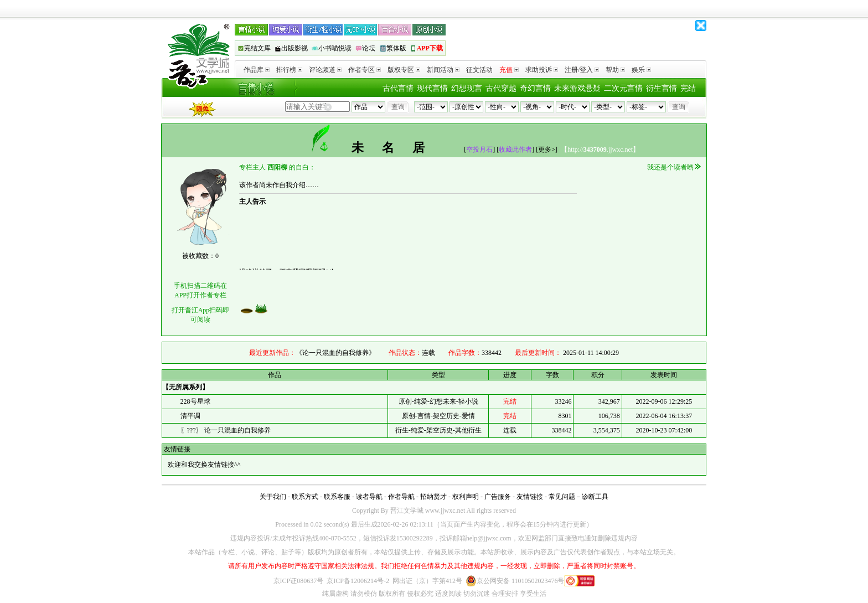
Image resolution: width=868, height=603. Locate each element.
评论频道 (325, 70)
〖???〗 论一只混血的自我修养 (226, 430)
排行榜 (289, 70)
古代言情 (398, 88)
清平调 (190, 416)
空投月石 (479, 150)
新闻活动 (443, 70)
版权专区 (404, 70)
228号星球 (195, 401)
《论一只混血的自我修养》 (335, 353)
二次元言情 (623, 88)
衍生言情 (662, 88)
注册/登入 (582, 70)
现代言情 (432, 88)
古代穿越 (501, 88)
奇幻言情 (535, 88)
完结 (688, 88)
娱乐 (641, 70)
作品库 (257, 70)
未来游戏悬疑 (577, 88)
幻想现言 (467, 88)
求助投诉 (542, 70)
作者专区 (365, 70)
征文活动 (479, 70)
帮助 (615, 70)
